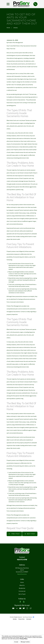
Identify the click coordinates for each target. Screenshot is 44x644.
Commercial (22, 610)
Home (22, 602)
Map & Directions (22, 593)
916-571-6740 (22, 579)
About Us (22, 605)
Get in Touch (22, 613)
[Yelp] (24, 621)
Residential (22, 607)
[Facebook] (20, 621)
